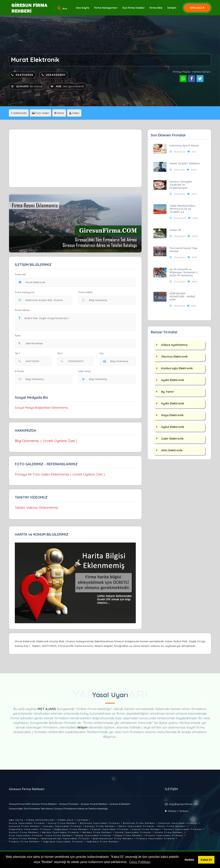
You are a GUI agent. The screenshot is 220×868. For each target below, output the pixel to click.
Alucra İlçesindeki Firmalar (27, 823)
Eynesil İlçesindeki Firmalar (183, 829)
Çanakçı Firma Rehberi (100, 826)
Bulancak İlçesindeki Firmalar (100, 823)
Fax (104, 353)
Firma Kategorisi (25, 292)
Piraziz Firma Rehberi (24, 839)
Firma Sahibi (85, 292)
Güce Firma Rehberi (59, 835)
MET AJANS (47, 709)
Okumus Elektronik (174, 356)
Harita (59, 113)
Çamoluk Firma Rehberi (25, 826)
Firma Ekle (156, 8)
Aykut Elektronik (173, 427)
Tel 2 (61, 353)
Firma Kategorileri (106, 8)
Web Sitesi (85, 371)
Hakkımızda (19, 113)
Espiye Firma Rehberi (147, 829)
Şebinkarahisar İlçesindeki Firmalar (66, 839)
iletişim (82, 727)
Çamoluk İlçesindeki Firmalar (178, 823)
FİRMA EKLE (197, 8)
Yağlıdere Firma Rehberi (103, 842)
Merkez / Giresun (178, 811)
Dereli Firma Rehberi (172, 826)
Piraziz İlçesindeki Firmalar (165, 835)
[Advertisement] (75, 158)
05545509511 (54, 75)
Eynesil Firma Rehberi (24, 832)
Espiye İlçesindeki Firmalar (110, 829)
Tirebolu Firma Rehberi (24, 842)
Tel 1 (19, 353)
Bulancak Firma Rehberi (139, 823)
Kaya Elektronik (172, 415)
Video (74, 113)
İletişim (172, 8)
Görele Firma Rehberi (169, 832)
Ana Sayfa (83, 8)
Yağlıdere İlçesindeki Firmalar (63, 842)
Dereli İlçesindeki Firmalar (137, 826)
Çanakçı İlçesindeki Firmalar (63, 826)
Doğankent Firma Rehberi (72, 829)
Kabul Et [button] (206, 860)
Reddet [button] (189, 860)
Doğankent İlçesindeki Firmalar (30, 829)
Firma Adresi (22, 310)
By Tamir (168, 392)
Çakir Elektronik (172, 439)
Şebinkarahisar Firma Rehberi (113, 839)
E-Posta (19, 371)
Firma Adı (20, 274)
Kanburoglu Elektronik (177, 368)
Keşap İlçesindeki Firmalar (94, 835)
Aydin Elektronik (173, 380)
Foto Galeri (40, 113)
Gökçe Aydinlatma (174, 345)
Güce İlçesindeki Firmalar (26, 835)
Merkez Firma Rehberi (97, 832)
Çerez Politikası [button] (140, 862)
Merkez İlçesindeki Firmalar (61, 832)
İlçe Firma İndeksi (133, 8)
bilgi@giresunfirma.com (183, 804)
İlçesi (19, 335)
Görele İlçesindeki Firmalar (133, 832)
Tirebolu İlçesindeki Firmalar (156, 839)
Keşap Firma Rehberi (129, 835)
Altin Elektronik (172, 450)
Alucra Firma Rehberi (63, 823)
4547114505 (22, 75)
